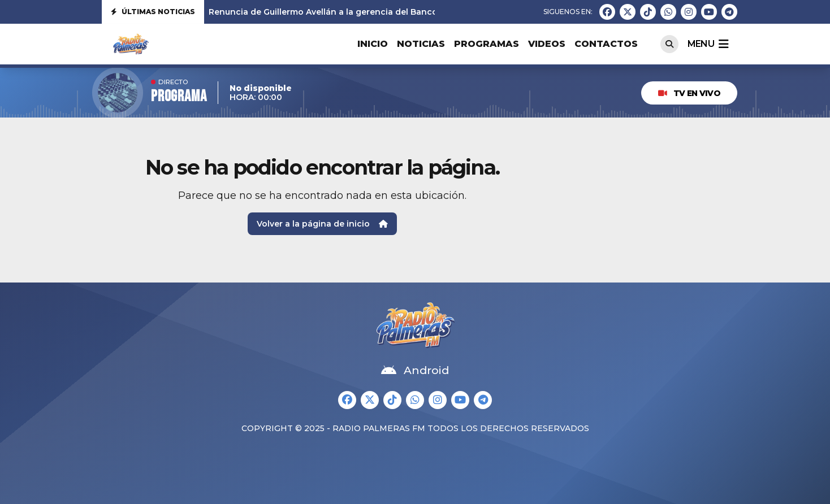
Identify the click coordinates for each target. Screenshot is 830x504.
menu (708, 44)
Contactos (606, 44)
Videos (547, 44)
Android (415, 371)
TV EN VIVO (689, 93)
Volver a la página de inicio (322, 224)
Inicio (373, 44)
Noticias (421, 44)
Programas (487, 44)
